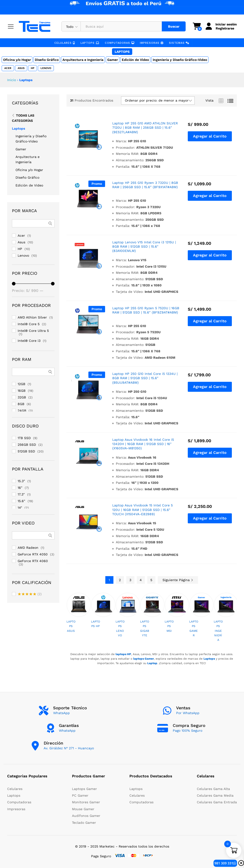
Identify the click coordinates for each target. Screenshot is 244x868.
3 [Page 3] (130, 580)
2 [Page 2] (120, 580)
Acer (8, 68)
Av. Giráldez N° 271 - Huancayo (69, 748)
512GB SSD (26, 451)
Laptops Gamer (84, 789)
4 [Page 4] (141, 580)
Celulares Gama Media (215, 795)
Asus (21, 68)
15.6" (21, 501)
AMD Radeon (28, 548)
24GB (22, 411)
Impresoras (151, 43)
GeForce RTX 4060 (33, 561)
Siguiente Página (178, 580)
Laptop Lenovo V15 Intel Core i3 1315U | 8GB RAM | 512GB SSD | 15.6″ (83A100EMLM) (144, 246)
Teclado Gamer (84, 823)
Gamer (113, 60)
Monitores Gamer (86, 802)
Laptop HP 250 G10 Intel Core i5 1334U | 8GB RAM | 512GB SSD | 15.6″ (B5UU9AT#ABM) (145, 378)
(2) (30, 594)
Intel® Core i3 (29, 341)
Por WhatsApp (188, 713)
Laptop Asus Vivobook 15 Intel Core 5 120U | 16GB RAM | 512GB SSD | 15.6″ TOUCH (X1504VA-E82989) (142, 510)
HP (32, 68)
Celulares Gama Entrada (217, 802)
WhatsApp (61, 713)
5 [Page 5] (151, 580)
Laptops (90, 43)
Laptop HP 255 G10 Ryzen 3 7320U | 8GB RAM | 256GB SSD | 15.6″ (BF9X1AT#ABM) (145, 185)
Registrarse (225, 28)
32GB (22, 397)
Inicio (12, 80)
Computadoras (119, 43)
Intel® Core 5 (29, 324)
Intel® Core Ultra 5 (33, 331)
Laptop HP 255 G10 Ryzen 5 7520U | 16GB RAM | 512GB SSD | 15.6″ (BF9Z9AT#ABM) (146, 310)
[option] (79, 615)
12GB (21, 384)
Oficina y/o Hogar (17, 60)
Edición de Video (135, 60)
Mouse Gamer (83, 809)
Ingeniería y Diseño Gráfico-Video (180, 60)
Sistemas (179, 43)
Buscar (173, 26)
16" (20, 488)
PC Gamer (80, 795)
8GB (21, 404)
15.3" (21, 481)
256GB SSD (27, 445)
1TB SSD (24, 438)
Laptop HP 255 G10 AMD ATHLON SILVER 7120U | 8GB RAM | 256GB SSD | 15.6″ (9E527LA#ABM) (145, 128)
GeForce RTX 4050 (33, 554)
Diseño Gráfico (47, 60)
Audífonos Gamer (86, 816)
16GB (22, 391)
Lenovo (46, 68)
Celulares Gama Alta (213, 789)
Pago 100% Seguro (188, 731)
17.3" (21, 494)
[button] (210, 136)
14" (20, 508)
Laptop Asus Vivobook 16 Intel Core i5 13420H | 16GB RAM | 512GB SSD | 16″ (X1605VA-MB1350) (143, 444)
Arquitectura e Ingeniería (83, 60)
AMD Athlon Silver (32, 317)
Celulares (65, 43)
